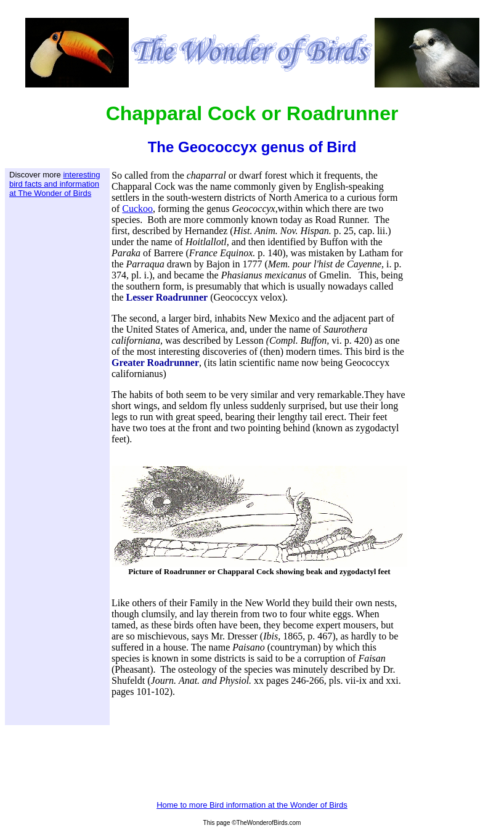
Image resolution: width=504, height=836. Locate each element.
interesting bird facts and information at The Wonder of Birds (55, 184)
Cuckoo (137, 209)
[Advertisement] (59, 392)
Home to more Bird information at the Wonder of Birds (252, 805)
